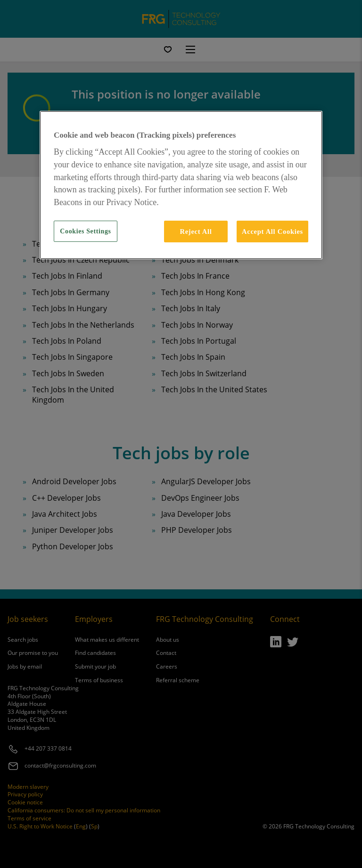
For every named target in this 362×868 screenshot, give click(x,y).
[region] (181, 185)
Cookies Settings (85, 231)
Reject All (196, 231)
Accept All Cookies (272, 231)
